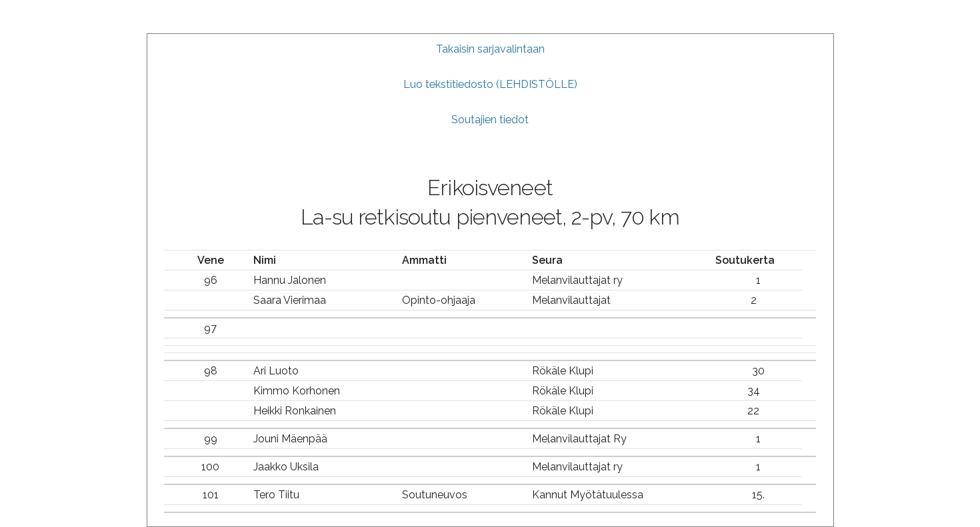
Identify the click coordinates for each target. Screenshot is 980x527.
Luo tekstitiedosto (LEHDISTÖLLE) (490, 84)
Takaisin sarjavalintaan (490, 49)
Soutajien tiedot (490, 120)
